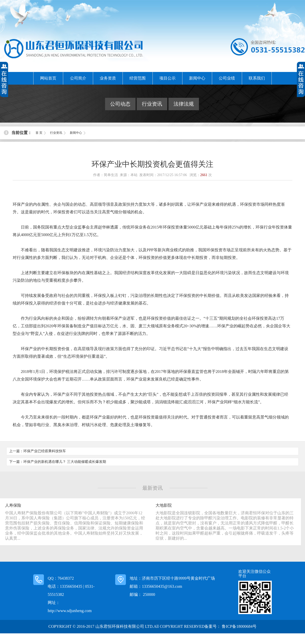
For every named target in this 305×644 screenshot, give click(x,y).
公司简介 (78, 78)
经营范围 (138, 78)
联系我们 (257, 78)
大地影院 (164, 505)
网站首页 (48, 78)
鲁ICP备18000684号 (239, 626)
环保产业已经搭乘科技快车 (45, 451)
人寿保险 (13, 505)
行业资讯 (152, 104)
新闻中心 (197, 78)
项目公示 (167, 78)
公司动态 (120, 104)
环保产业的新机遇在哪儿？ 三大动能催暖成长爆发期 (65, 462)
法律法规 (184, 104)
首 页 (39, 133)
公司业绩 (227, 78)
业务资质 (108, 78)
